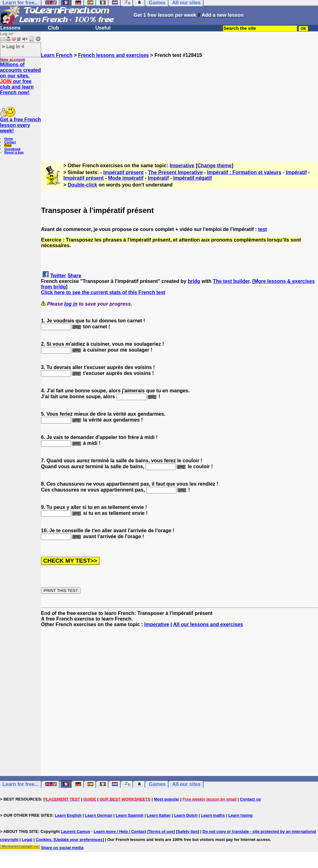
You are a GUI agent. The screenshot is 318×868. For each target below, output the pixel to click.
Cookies (44, 840)
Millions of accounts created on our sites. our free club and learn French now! (20, 78)
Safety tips (188, 831)
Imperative (182, 166)
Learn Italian (159, 815)
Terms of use (161, 831)
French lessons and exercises (114, 55)
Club (53, 28)
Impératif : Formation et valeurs (244, 172)
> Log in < (13, 46)
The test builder (231, 281)
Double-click (82, 185)
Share (74, 276)
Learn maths (213, 815)
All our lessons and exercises (208, 624)
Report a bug (14, 152)
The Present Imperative (175, 172)
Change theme (215, 166)
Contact (10, 142)
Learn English (68, 815)
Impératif (296, 172)
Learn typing (240, 815)
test (262, 229)
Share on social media (62, 848)
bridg (194, 281)
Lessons (10, 28)
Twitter (58, 276)
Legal (27, 840)
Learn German (98, 815)
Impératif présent (124, 172)
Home (9, 139)
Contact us (250, 799)
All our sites (186, 784)
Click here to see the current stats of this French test (103, 292)
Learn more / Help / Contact (120, 831)
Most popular (166, 799)
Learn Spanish (129, 815)
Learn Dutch (186, 815)
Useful (103, 28)
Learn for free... (20, 784)
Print (8, 146)
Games (157, 784)
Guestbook (12, 149)
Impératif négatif (193, 178)
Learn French (57, 55)
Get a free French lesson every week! (20, 125)
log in (71, 304)
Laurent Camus (76, 831)
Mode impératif (126, 178)
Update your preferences (79, 840)
